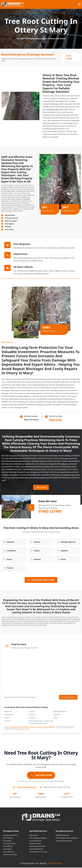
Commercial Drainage (10, 855)
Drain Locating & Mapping (38, 838)
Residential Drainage (62, 836)
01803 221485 (69, 57)
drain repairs (24, 396)
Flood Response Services (37, 847)
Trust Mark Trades (54, 864)
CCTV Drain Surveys (9, 844)
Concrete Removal (35, 841)
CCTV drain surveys (61, 620)
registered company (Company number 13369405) (38, 727)
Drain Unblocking (9, 852)
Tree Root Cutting (35, 844)
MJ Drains (55, 104)
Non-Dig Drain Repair (36, 849)
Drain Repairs (8, 849)
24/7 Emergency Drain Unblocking (67, 838)
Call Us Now (41, 488)
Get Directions (68, 698)
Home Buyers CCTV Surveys (38, 852)
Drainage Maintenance (10, 836)
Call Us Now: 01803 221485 (41, 580)
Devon (64, 464)
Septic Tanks (33, 836)
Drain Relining (8, 847)
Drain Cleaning (8, 838)
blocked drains (53, 109)
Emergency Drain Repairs (64, 841)
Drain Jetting (7, 841)
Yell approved (14, 727)
